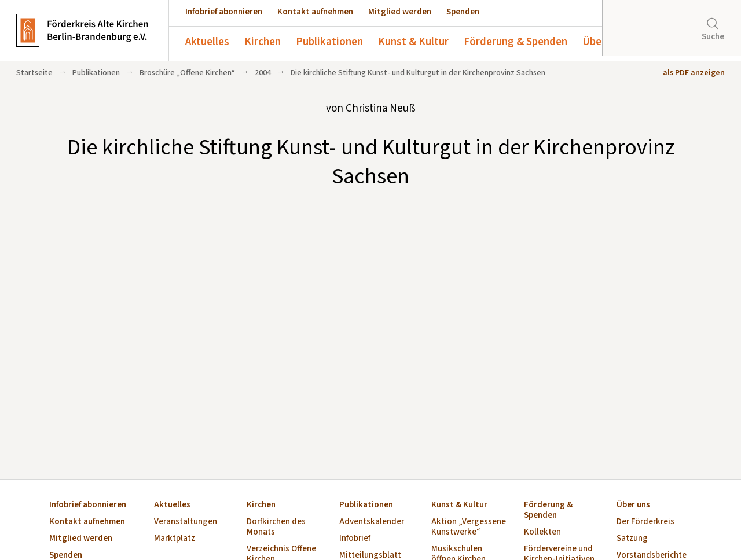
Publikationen (329, 42)
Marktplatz (175, 539)
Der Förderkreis (645, 522)
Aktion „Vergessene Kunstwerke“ (469, 527)
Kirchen (263, 42)
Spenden (463, 12)
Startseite (34, 73)
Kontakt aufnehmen (315, 12)
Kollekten (542, 533)
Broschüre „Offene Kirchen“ (187, 73)
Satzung (632, 539)
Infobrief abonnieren (224, 12)
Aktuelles (207, 42)
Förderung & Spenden (516, 42)
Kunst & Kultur (413, 42)
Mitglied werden (400, 12)
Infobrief (355, 539)
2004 (263, 73)
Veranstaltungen (186, 522)
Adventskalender (372, 522)
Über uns (604, 42)
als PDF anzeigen (694, 73)
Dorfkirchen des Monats (276, 527)
